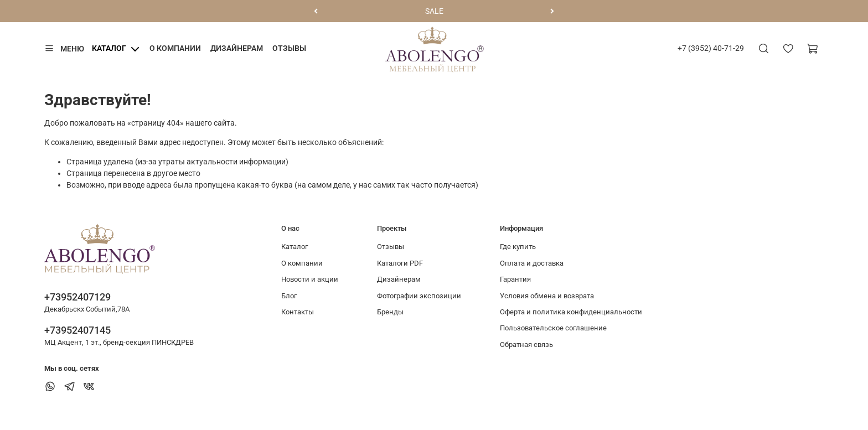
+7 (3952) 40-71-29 (711, 48)
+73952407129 (77, 297)
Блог (289, 296)
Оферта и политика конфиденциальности (571, 312)
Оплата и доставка (532, 263)
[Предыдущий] (316, 11)
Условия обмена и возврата (547, 296)
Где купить (518, 247)
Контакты (298, 312)
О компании (175, 48)
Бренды (390, 312)
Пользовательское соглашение (553, 328)
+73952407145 (77, 330)
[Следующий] (552, 11)
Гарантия (515, 279)
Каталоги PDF (400, 263)
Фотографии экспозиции (419, 296)
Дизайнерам (237, 48)
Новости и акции (310, 279)
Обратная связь (526, 344)
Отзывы (289, 48)
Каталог (109, 48)
